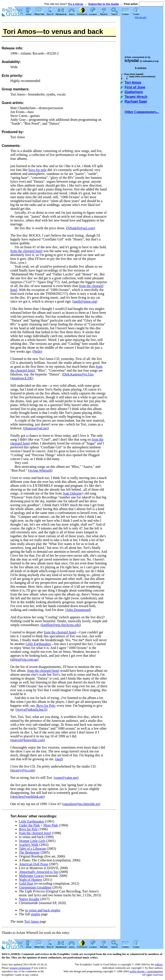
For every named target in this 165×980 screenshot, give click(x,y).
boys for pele (38, 170)
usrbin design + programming (146, 971)
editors (159, 964)
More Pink (51, 825)
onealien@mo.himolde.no (81, 804)
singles (35, 914)
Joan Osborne (72, 493)
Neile (37, 351)
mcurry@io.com (23, 770)
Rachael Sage (136, 101)
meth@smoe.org (85, 301)
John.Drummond (78, 610)
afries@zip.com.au (24, 659)
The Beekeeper (29, 852)
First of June (135, 87)
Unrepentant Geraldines (35, 887)
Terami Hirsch (136, 97)
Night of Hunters (31, 880)
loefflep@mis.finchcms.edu (61, 625)
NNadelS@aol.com (81, 228)
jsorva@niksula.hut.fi (31, 709)
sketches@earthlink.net (27, 797)
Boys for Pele (46, 706)
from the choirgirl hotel (26, 251)
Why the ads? (141, 17)
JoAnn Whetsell (40, 470)
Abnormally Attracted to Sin (38, 872)
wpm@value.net (66, 778)
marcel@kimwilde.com (27, 740)
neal (59, 759)
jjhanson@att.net (36, 428)
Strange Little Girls (32, 841)
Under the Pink (29, 825)
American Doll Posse (34, 864)
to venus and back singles (43, 910)
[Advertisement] (142, 35)
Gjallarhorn (134, 92)
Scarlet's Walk (29, 845)
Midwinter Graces (31, 876)
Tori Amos (32, 921)
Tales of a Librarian (32, 849)
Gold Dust (26, 883)
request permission (20, 968)
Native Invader (29, 899)
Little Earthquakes (38, 644)
